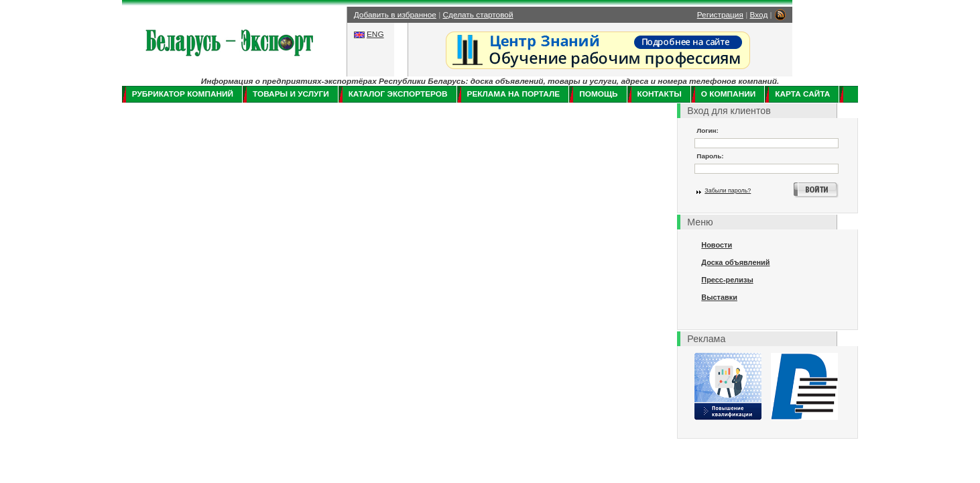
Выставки (719, 297)
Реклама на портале (514, 94)
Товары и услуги (291, 94)
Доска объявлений (735, 262)
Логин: (708, 130)
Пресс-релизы (727, 280)
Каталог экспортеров (398, 94)
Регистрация (720, 15)
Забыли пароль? (728, 191)
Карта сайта (802, 94)
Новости (717, 245)
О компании (728, 94)
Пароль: (710, 156)
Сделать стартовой (478, 15)
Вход (759, 15)
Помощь (598, 94)
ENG (375, 34)
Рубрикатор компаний (183, 94)
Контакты (660, 94)
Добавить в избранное (395, 15)
